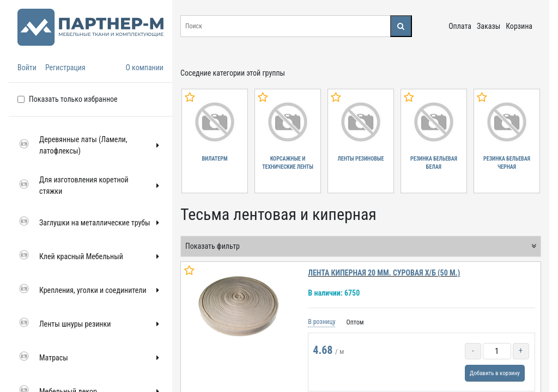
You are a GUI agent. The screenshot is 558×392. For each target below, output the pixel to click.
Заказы (489, 26)
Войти (27, 68)
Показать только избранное (73, 99)
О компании (144, 68)
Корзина (519, 26)
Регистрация (65, 68)
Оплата (460, 26)
